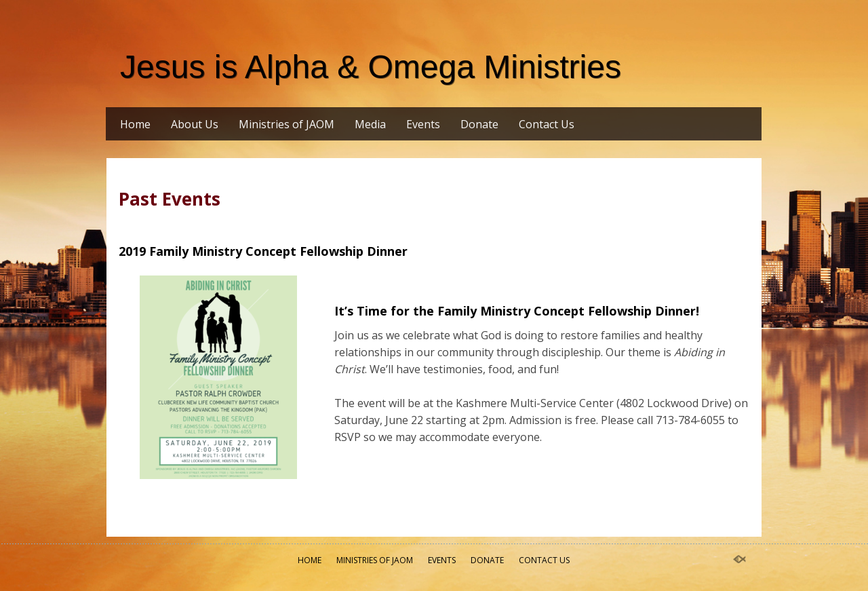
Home (135, 124)
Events (423, 124)
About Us (195, 124)
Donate (479, 124)
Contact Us (547, 124)
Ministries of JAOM (287, 124)
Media (370, 124)
